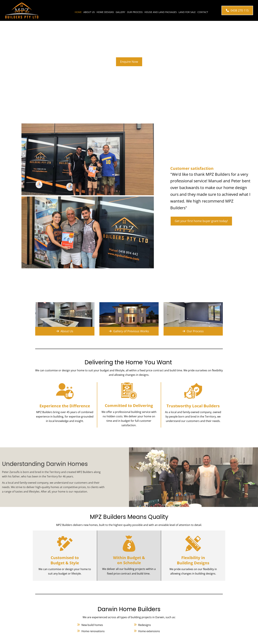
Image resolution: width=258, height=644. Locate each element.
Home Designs (105, 12)
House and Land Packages (161, 12)
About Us (89, 12)
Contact (203, 12)
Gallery (120, 12)
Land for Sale (187, 12)
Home (78, 12)
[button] (237, 10)
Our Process (135, 12)
